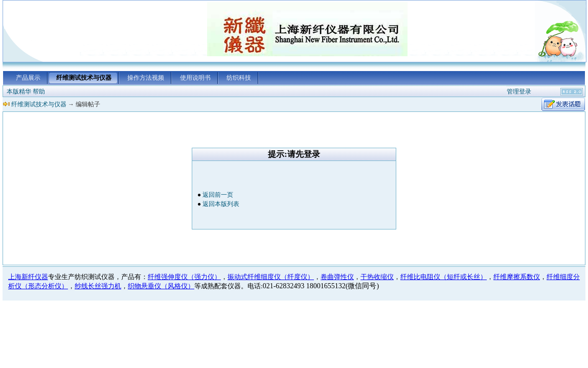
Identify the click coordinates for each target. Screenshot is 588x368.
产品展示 (28, 78)
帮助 (39, 91)
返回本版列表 (221, 204)
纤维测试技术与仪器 (84, 78)
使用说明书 (195, 78)
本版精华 (19, 91)
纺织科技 (239, 78)
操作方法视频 (146, 78)
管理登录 (519, 91)
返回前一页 (218, 195)
